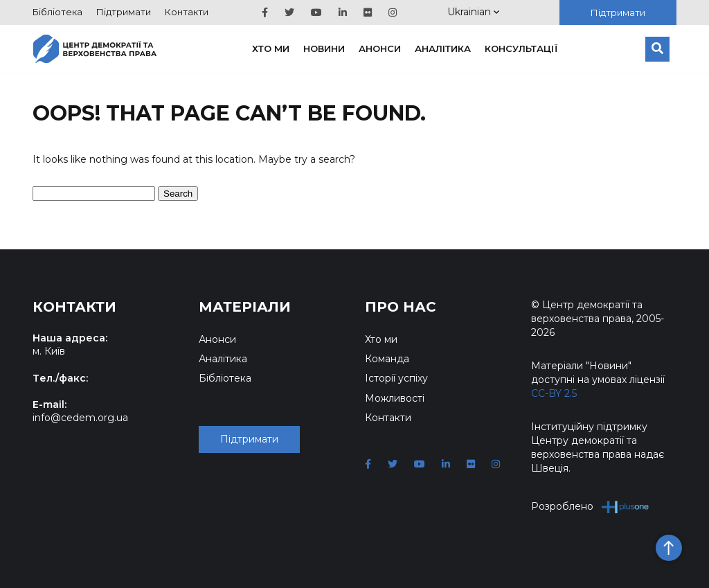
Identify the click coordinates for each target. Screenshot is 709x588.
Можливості (395, 398)
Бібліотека (57, 12)
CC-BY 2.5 (554, 393)
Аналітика (443, 48)
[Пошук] (657, 49)
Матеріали (245, 307)
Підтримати (124, 12)
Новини (324, 48)
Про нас (401, 307)
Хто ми (271, 48)
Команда (387, 359)
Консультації (521, 48)
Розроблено (590, 507)
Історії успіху (396, 378)
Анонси (380, 48)
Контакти (187, 12)
